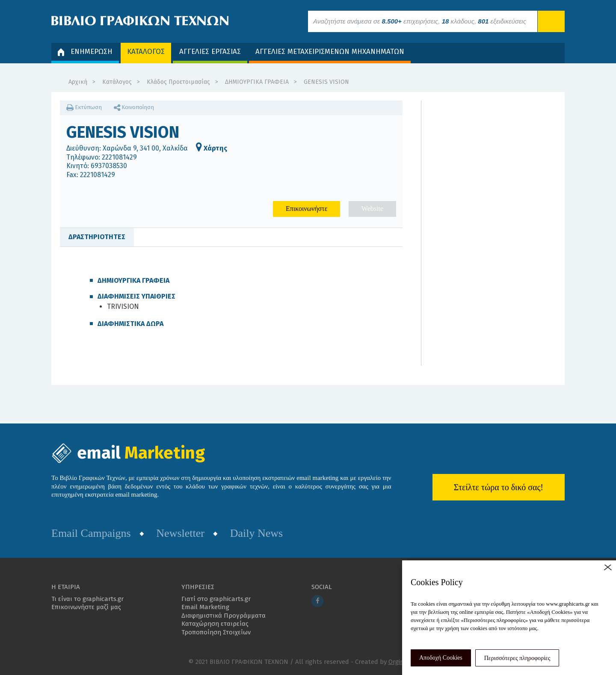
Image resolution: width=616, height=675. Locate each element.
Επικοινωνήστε (307, 209)
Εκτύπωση (84, 107)
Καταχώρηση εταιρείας (215, 624)
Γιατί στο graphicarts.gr (216, 599)
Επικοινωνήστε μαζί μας (86, 607)
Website (372, 209)
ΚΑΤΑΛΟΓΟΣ (146, 52)
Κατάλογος (117, 82)
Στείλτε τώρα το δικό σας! (499, 487)
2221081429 (119, 157)
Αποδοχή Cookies (441, 658)
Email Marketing (205, 607)
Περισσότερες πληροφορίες (517, 658)
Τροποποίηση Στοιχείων (216, 632)
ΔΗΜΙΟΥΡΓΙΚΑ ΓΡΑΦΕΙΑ (257, 82)
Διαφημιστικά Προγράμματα (224, 616)
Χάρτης (212, 148)
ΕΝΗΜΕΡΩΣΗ (85, 52)
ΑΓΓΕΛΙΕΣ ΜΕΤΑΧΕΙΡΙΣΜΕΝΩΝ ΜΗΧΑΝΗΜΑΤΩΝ (330, 52)
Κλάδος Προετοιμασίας (178, 82)
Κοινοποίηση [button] (134, 107)
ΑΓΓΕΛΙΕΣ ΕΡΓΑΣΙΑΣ (210, 52)
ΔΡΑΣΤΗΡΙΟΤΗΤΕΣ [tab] (97, 237)
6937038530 (109, 166)
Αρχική (78, 82)
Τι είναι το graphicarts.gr (87, 599)
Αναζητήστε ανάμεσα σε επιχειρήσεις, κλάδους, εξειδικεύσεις (420, 21)
